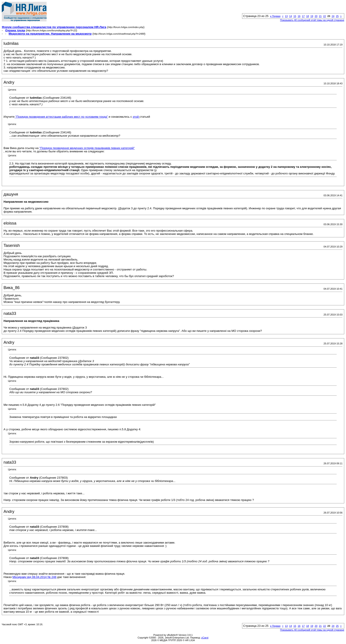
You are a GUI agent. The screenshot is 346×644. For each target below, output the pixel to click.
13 (286, 16)
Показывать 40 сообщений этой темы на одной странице (312, 20)
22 (325, 16)
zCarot (205, 638)
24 (333, 16)
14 (291, 16)
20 (316, 16)
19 (312, 16)
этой (136, 117)
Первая (275, 16)
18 (308, 16)
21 (320, 16)
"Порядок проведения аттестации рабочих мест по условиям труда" (61, 117)
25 (337, 16)
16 (299, 16)
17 (303, 16)
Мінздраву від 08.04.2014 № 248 (34, 577)
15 (295, 16)
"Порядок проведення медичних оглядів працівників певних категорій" (87, 148)
